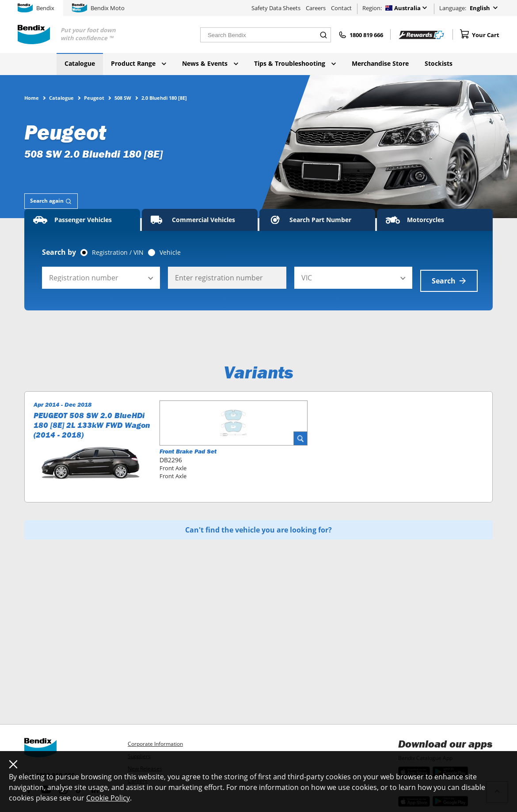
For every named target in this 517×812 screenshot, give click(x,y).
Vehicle (170, 253)
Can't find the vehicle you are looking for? (258, 527)
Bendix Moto (98, 8)
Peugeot (94, 98)
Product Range (139, 63)
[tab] (51, 201)
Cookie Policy (108, 798)
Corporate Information (155, 744)
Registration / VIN (118, 253)
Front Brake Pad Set (188, 448)
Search (449, 278)
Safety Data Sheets (276, 8)
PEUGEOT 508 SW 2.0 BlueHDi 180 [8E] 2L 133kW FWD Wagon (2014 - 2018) (92, 422)
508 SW (123, 98)
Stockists (439, 63)
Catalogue (80, 63)
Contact (341, 8)
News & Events (210, 63)
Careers (316, 8)
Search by (59, 252)
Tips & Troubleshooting (295, 63)
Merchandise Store (380, 63)
